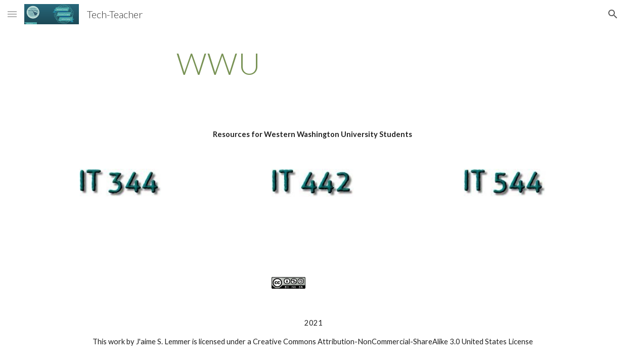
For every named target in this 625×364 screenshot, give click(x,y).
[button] (12, 14)
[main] (219, 63)
